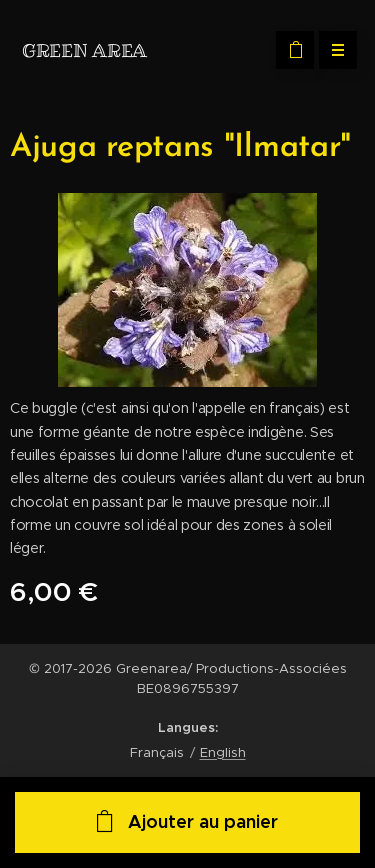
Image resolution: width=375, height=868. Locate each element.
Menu (331, 50)
